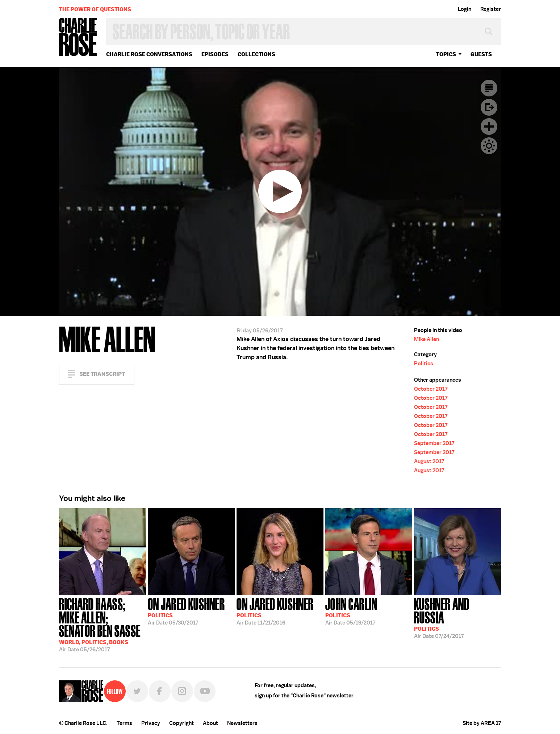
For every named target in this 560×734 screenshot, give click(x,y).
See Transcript (102, 374)
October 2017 (431, 389)
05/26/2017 (103, 624)
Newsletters (242, 723)
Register (491, 9)
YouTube (205, 691)
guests (481, 54)
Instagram (182, 691)
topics (446, 54)
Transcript (489, 88)
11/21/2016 (275, 611)
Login (465, 9)
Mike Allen (427, 339)
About (210, 723)
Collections (256, 54)
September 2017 (434, 443)
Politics (424, 364)
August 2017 (429, 461)
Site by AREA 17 (482, 723)
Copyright (181, 723)
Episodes (215, 54)
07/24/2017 (457, 617)
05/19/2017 (351, 611)
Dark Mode (489, 146)
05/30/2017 (186, 611)
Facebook (160, 691)
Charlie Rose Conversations (149, 54)
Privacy (151, 723)
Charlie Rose (78, 38)
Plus (489, 127)
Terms (124, 723)
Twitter (137, 691)
